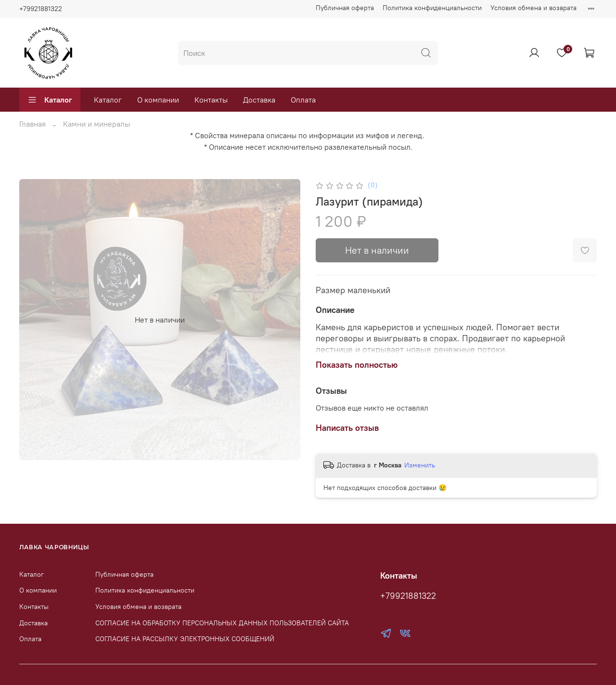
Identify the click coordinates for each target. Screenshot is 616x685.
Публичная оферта (345, 8)
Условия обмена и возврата (533, 8)
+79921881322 (41, 9)
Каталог (50, 100)
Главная (32, 124)
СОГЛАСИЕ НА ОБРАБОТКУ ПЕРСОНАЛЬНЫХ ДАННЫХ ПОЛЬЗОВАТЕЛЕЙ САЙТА (222, 623)
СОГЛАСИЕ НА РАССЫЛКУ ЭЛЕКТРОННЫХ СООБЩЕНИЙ (185, 639)
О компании (158, 100)
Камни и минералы (96, 124)
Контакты (211, 100)
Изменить (420, 465)
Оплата (303, 100)
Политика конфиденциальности (432, 8)
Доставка (259, 100)
